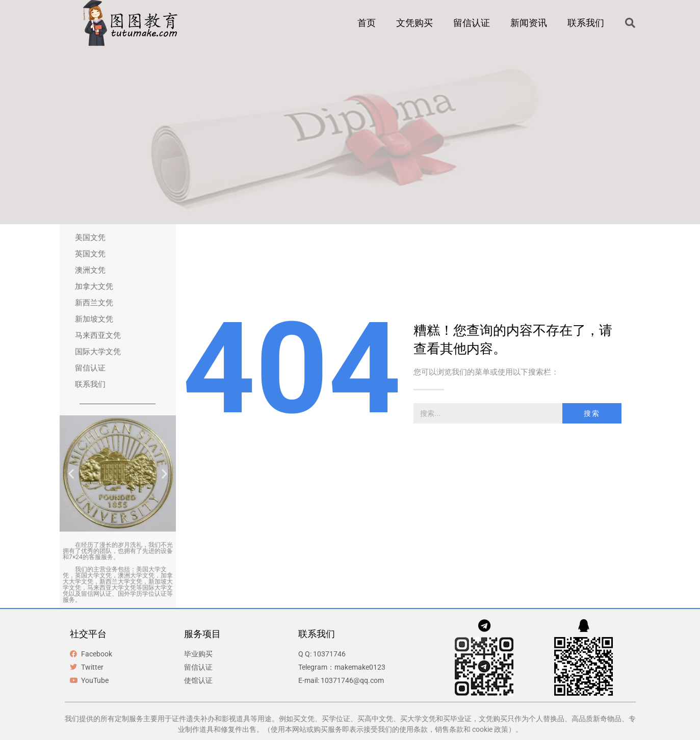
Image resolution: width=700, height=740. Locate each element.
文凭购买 (414, 23)
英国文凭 (90, 254)
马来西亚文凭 (98, 335)
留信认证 (472, 23)
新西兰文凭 (94, 303)
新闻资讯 (529, 23)
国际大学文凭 (98, 352)
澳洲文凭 (90, 270)
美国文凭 (90, 237)
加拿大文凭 (94, 286)
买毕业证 (457, 719)
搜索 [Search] (592, 413)
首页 (367, 23)
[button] (630, 23)
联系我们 (586, 23)
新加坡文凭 (94, 319)
